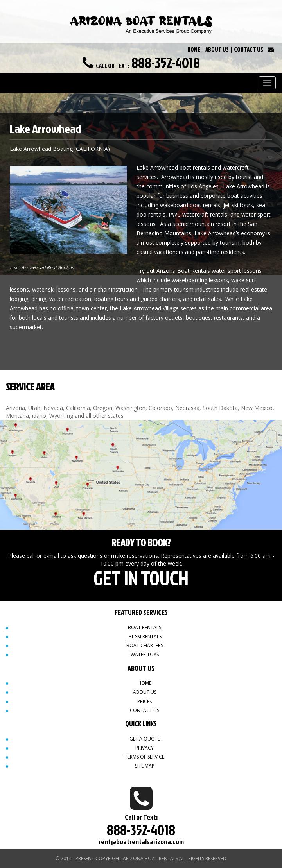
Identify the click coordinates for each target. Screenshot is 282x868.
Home (145, 683)
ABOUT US (217, 49)
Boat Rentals (145, 627)
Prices (145, 701)
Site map (145, 766)
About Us (145, 692)
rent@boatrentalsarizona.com (141, 842)
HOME (194, 49)
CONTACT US (249, 49)
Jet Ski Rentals (145, 636)
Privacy (145, 748)
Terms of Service (145, 757)
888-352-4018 (166, 63)
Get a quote (145, 739)
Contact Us (145, 710)
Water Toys (145, 654)
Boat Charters (145, 645)
